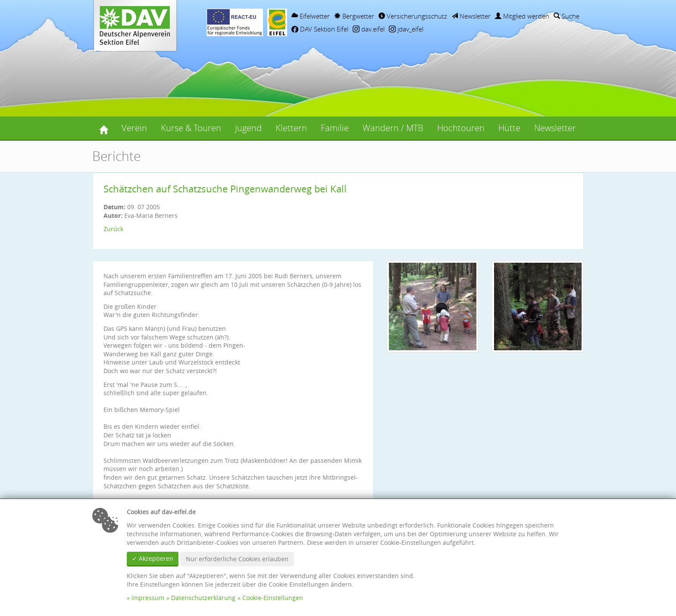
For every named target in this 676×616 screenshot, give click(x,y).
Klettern (291, 128)
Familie (335, 128)
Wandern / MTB (393, 128)
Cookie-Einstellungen (273, 598)
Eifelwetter (311, 16)
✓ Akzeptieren (153, 558)
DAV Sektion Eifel (320, 29)
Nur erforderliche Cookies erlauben (237, 559)
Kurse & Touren (191, 128)
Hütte (509, 128)
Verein (134, 128)
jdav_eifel (406, 29)
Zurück (113, 229)
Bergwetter (354, 16)
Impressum (148, 598)
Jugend (248, 128)
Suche (566, 16)
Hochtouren (461, 128)
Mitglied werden (522, 16)
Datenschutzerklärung (203, 598)
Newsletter (471, 16)
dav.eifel (369, 29)
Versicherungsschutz (413, 16)
